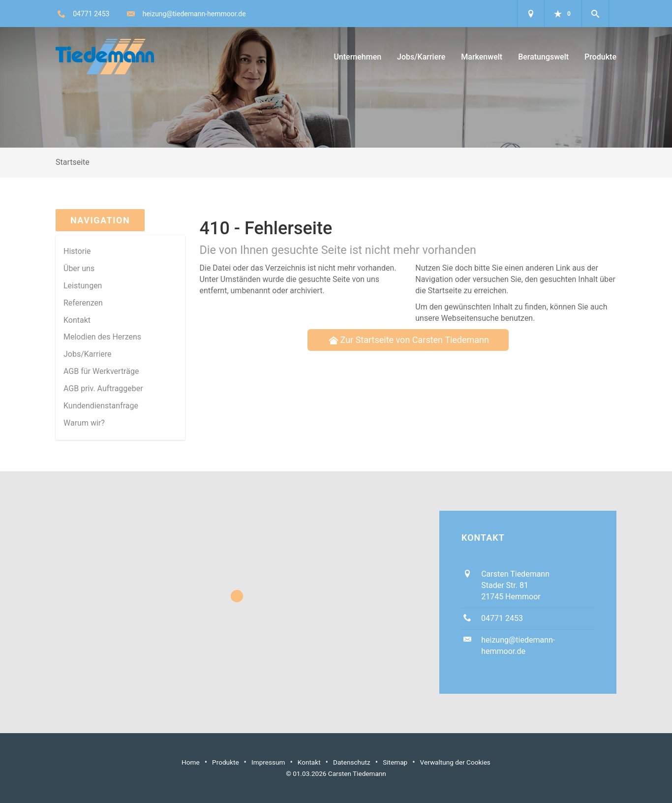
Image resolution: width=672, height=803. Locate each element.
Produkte (600, 57)
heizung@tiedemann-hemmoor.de (194, 14)
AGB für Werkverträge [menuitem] (101, 371)
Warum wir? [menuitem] (84, 423)
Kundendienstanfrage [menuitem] (101, 406)
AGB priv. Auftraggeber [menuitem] (103, 388)
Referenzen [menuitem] (83, 303)
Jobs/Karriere (421, 57)
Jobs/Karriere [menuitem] (88, 354)
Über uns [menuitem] (79, 268)
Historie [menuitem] (77, 251)
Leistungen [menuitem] (83, 286)
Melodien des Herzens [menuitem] (102, 337)
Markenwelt (482, 57)
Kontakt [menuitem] (77, 320)
